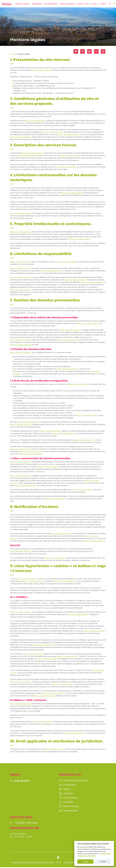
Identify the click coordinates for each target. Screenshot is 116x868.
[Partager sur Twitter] (74, 51)
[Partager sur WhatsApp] (95, 51)
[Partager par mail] (88, 51)
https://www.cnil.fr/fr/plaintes (30, 454)
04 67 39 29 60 (22, 781)
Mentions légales (70, 862)
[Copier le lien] (103, 51)
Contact (103, 4)
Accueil (13, 54)
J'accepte (85, 861)
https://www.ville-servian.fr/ (41, 70)
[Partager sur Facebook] (81, 51)
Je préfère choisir (105, 854)
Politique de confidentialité (87, 856)
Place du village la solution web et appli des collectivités (33, 862)
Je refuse (103, 861)
